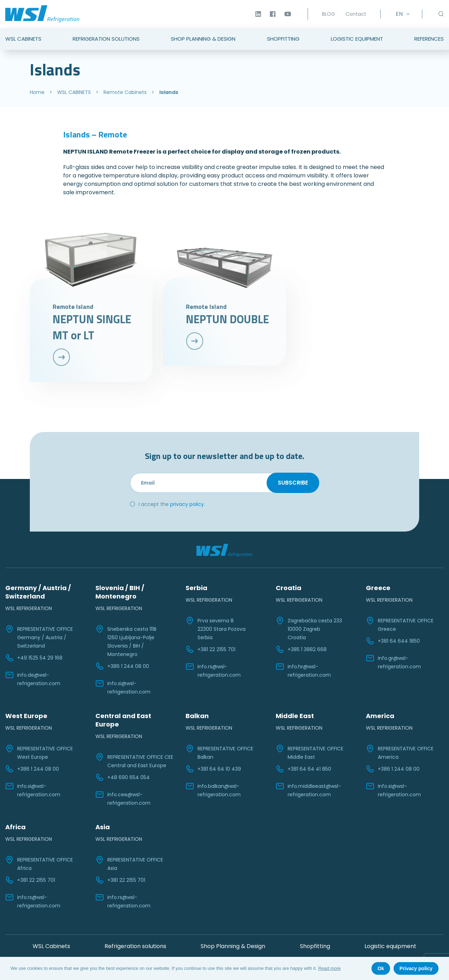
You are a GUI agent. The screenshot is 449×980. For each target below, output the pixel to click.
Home (37, 92)
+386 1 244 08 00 (122, 666)
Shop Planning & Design (203, 39)
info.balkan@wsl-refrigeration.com (213, 790)
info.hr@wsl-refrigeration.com (303, 670)
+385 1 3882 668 (301, 649)
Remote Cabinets (125, 92)
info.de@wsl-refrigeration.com (33, 679)
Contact (356, 14)
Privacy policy (416, 968)
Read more (329, 968)
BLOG (329, 14)
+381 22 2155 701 (210, 649)
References (429, 39)
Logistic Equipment (357, 39)
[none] (401, 14)
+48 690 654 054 (123, 777)
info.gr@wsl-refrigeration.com (393, 662)
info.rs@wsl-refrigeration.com (213, 670)
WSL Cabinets (23, 39)
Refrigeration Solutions (106, 39)
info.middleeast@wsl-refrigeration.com (308, 790)
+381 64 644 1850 (393, 641)
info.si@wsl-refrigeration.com (123, 687)
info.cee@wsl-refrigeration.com (123, 798)
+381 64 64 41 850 (303, 769)
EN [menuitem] (399, 14)
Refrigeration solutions (135, 946)
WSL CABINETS (74, 92)
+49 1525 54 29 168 (34, 658)
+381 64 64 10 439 (213, 769)
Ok (381, 968)
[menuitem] (401, 14)
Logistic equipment (390, 946)
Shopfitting (283, 39)
